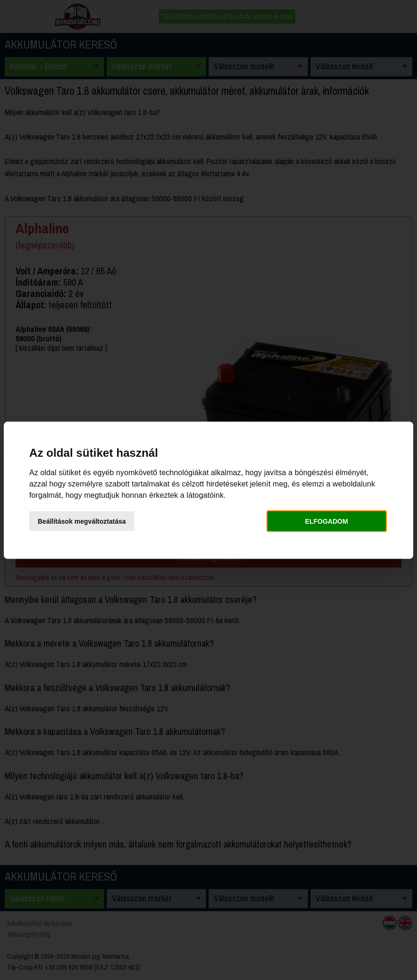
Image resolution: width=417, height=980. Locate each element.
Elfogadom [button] (327, 521)
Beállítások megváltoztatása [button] (82, 521)
